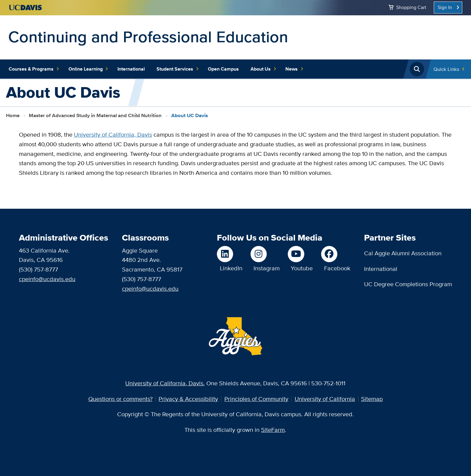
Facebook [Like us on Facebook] (337, 268)
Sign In (445, 7)
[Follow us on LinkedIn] (230, 254)
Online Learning (89, 69)
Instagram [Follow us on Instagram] (267, 268)
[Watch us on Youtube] (300, 254)
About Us (264, 69)
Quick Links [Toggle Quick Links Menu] (446, 69)
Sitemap (372, 399)
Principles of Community (256, 399)
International (131, 69)
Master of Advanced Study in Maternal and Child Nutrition (95, 115)
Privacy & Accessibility (188, 399)
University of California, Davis (113, 135)
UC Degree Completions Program (408, 284)
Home (13, 115)
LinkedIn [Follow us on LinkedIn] (231, 268)
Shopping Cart (411, 7)
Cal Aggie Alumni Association (403, 253)
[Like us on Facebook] (336, 254)
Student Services (178, 69)
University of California (325, 399)
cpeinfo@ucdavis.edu (47, 279)
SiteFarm (273, 430)
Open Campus (223, 69)
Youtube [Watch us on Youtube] (302, 268)
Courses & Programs (34, 69)
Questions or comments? (120, 399)
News (295, 69)
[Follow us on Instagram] (265, 254)
